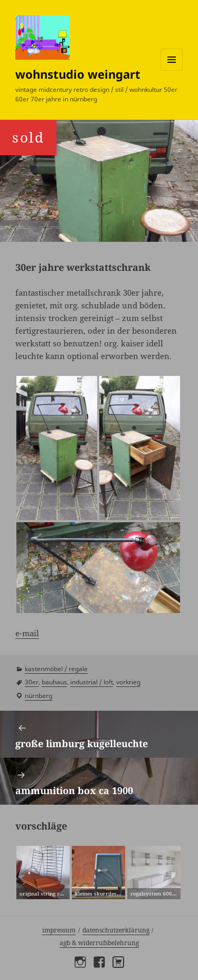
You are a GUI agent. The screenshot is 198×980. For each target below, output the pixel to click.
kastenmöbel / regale (56, 669)
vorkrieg (128, 682)
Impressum (59, 930)
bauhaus (54, 682)
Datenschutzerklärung (116, 930)
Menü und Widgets (172, 70)
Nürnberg (39, 696)
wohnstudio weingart (78, 74)
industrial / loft (92, 682)
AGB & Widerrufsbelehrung (99, 943)
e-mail (27, 633)
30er (32, 682)
